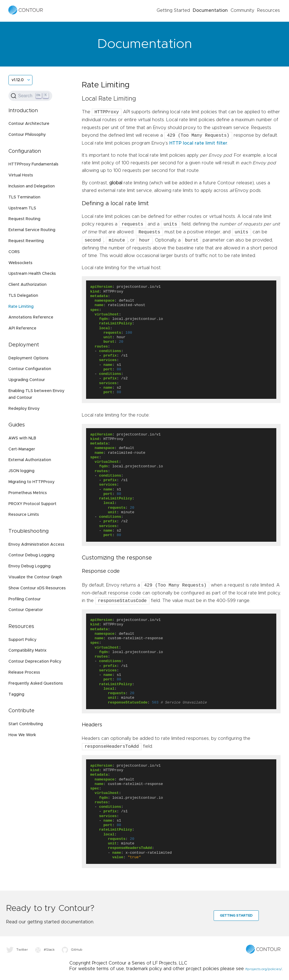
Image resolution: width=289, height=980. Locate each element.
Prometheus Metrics (28, 493)
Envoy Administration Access (36, 545)
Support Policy (22, 640)
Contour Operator (26, 610)
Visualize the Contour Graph (35, 577)
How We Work (22, 735)
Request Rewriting (26, 241)
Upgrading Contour (27, 380)
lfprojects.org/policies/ (264, 969)
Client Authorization (28, 285)
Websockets (20, 263)
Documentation (210, 10)
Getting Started (173, 10)
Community (242, 10)
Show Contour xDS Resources (37, 588)
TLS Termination (24, 197)
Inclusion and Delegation (32, 186)
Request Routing (24, 219)
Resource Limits (24, 515)
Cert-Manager (22, 449)
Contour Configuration (30, 369)
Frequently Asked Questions (36, 683)
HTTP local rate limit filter (198, 143)
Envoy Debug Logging (29, 566)
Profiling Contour (25, 599)
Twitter (17, 950)
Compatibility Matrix (28, 651)
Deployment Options (29, 358)
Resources (269, 10)
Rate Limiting (21, 307)
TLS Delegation (23, 296)
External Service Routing (32, 230)
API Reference (22, 328)
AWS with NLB (22, 438)
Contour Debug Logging (31, 555)
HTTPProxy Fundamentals (33, 164)
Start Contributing (26, 724)
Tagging (16, 694)
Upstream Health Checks (32, 274)
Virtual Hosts (21, 175)
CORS (14, 252)
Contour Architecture (29, 124)
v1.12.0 (18, 80)
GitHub (72, 950)
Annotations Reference (31, 317)
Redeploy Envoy (24, 409)
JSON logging (21, 471)
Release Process (24, 672)
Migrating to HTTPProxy (31, 482)
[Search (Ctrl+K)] (30, 96)
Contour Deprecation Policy (35, 662)
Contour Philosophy (27, 135)
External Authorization (30, 460)
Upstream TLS (22, 208)
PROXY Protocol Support (32, 504)
